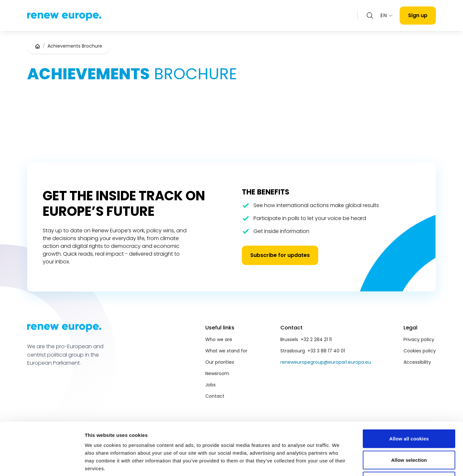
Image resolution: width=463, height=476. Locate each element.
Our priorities (220, 362)
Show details (339, 463)
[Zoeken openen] (370, 16)
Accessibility (417, 362)
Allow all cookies (409, 391)
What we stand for (226, 351)
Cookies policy (420, 351)
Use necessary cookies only (409, 433)
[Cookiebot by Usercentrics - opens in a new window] (42, 463)
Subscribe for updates (280, 255)
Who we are (219, 339)
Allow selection (409, 412)
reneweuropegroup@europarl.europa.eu (326, 362)
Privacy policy (419, 339)
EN (387, 15)
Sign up (418, 15)
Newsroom (217, 373)
